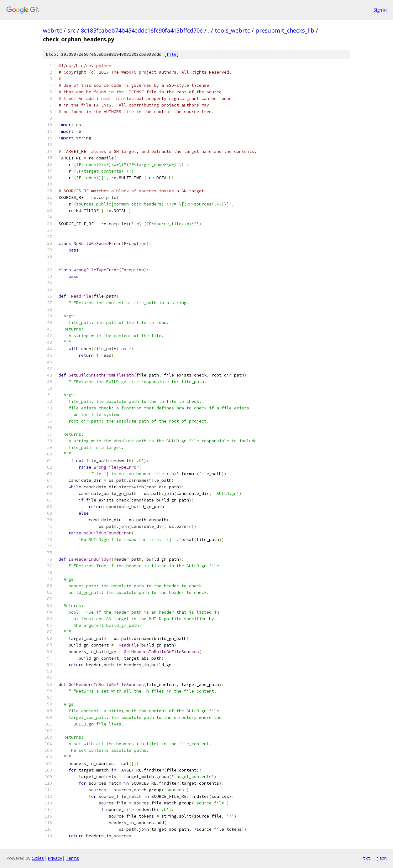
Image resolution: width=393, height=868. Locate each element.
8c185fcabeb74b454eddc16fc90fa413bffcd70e (142, 30)
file (171, 54)
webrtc (52, 30)
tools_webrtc (232, 30)
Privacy (55, 858)
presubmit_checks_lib (285, 30)
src (71, 30)
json (382, 858)
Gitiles (38, 858)
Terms (72, 858)
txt (367, 858)
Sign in (380, 10)
